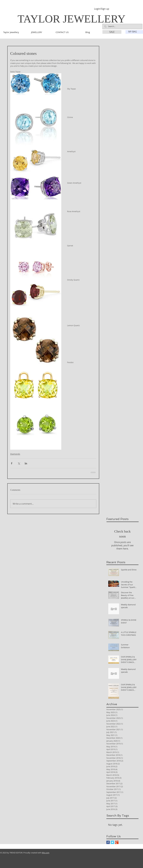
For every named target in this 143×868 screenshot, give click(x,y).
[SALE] (112, 32)
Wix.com (46, 853)
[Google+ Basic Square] (117, 842)
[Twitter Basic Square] (112, 842)
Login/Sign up (102, 9)
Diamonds (15, 454)
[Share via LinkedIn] (26, 463)
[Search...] (122, 26)
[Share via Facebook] (12, 463)
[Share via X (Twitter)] (19, 463)
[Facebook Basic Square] (108, 842)
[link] (134, 32)
